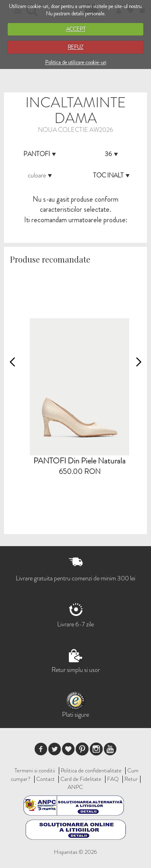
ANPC (75, 787)
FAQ (113, 779)
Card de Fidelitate (81, 779)
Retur (131, 779)
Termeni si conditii (35, 770)
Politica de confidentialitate (91, 770)
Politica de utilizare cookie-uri (76, 62)
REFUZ (75, 47)
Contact (46, 779)
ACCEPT (76, 29)
